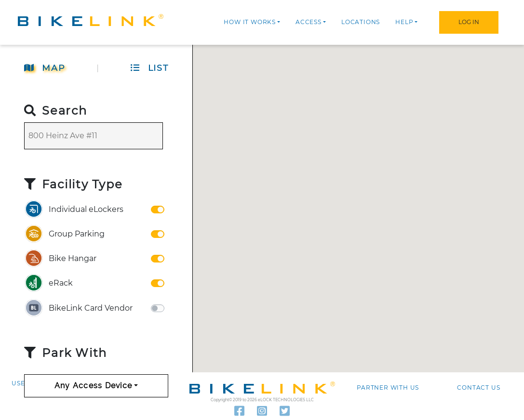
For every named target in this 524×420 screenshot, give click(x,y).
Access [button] (309, 22)
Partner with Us (388, 387)
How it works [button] (250, 22)
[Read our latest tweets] (285, 411)
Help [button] (404, 22)
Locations (361, 22)
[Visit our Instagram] (262, 411)
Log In (469, 22)
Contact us (478, 387)
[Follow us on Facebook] (240, 411)
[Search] (94, 136)
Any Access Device (94, 386)
